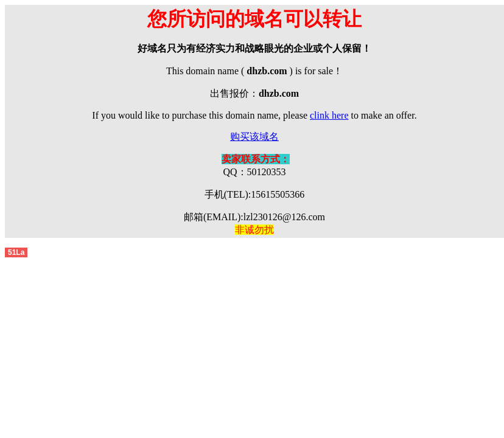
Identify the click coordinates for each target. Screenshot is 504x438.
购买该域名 (254, 137)
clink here (329, 115)
